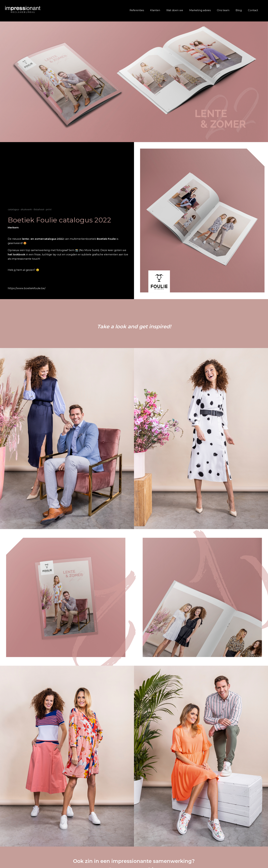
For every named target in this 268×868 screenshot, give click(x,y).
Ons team (223, 10)
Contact (253, 10)
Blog (239, 10)
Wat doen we (175, 10)
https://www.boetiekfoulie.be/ (27, 288)
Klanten (155, 10)
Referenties (137, 10)
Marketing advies (200, 10)
